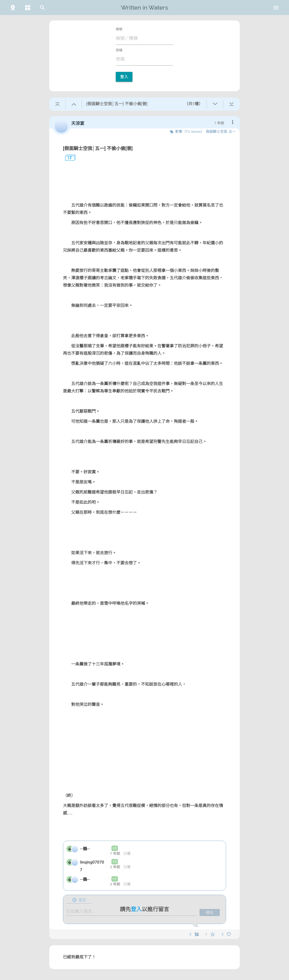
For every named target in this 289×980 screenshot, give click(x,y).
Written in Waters (144, 8)
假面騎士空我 (216, 132)
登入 (124, 77)
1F (68, 158)
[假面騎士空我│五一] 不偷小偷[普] (98, 148)
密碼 (119, 50)
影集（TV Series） (190, 132)
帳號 (119, 29)
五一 (232, 132)
